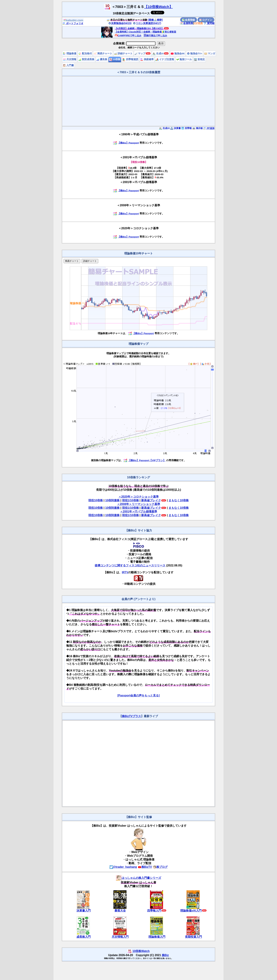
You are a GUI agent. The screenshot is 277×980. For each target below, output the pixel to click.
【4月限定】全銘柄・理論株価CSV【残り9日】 (139, 28)
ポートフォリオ (73, 23)
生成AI (158, 54)
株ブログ (160, 867)
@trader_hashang (123, 867)
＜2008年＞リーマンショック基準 (138, 504)
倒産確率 (147, 59)
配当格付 (85, 54)
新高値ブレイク (151, 500)
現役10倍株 (96, 500)
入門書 (68, 65)
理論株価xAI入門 (191, 911)
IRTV (125, 572)
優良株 (102, 59)
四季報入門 (154, 911)
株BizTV (145, 867)
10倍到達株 (112, 500)
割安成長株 (86, 59)
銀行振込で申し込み (155, 35)
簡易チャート (103, 54)
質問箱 (209, 23)
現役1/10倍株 (130, 500)
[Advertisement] (138, 101)
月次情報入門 (120, 937)
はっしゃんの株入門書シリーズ (138, 878)
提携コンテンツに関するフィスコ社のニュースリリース (130, 565)
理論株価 (70, 54)
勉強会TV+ (195, 54)
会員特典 (186, 23)
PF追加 (209, 128)
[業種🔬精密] (155, 20)
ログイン (206, 20)
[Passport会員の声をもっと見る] (138, 695)
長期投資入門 (193, 937)
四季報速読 (130, 59)
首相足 (199, 59)
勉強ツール (184, 59)
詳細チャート (123, 54)
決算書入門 (84, 911)
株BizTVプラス (131, 716)
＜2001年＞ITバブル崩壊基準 (138, 511)
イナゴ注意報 (165, 59)
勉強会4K (178, 54)
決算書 (176, 128)
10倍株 (115, 59)
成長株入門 (84, 937)
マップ (140, 54)
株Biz (165, 955)
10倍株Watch (141, 951)
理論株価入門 (157, 937)
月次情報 (70, 59)
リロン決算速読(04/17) (147, 23)
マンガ (210, 54)
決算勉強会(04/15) (120, 23)
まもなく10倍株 (179, 500)
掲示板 (198, 128)
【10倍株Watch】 (158, 7)
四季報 (186, 128)
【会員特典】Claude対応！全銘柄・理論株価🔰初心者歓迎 (145, 32)
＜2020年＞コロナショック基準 (138, 497)
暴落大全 (120, 911)
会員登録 (188, 20)
